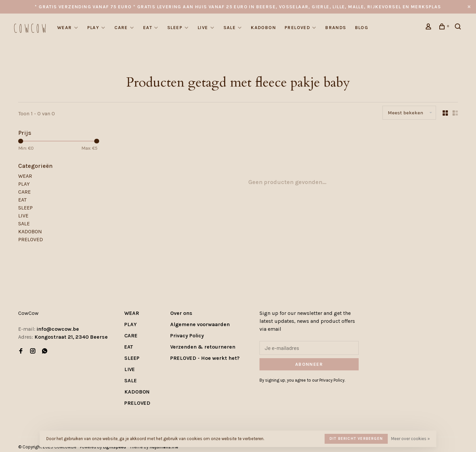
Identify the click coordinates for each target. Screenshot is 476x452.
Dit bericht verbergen (356, 438)
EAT (148, 28)
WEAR (65, 28)
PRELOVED (297, 28)
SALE (230, 28)
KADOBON (263, 28)
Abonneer (309, 364)
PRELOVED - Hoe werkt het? (205, 358)
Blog (362, 28)
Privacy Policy (187, 336)
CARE (121, 28)
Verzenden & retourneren (203, 347)
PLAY (93, 28)
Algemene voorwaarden (200, 324)
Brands (336, 28)
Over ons (181, 313)
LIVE (203, 28)
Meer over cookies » (410, 439)
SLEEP (175, 28)
